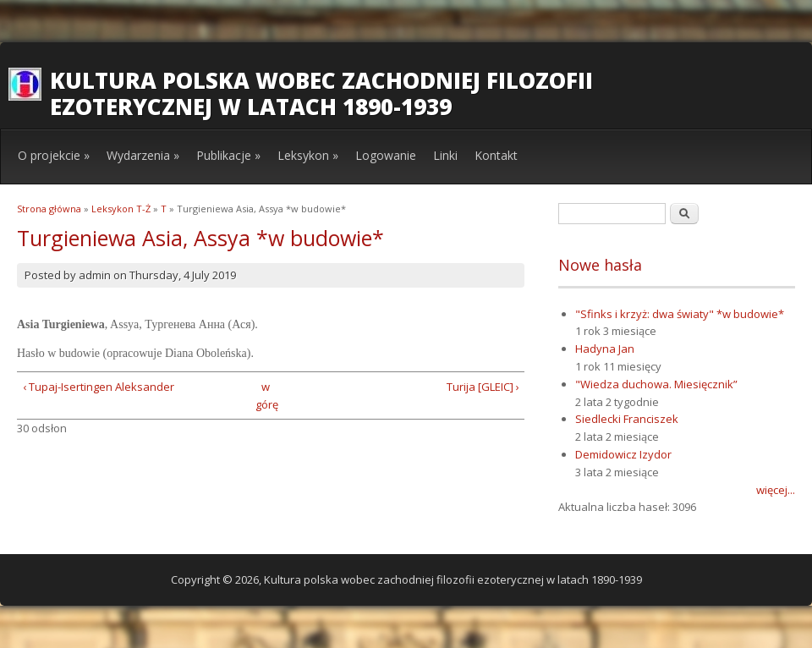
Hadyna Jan (605, 349)
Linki (445, 155)
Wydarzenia (143, 155)
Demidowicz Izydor (623, 454)
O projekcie (54, 155)
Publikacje (228, 155)
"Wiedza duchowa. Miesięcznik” (656, 384)
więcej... (776, 490)
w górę (265, 395)
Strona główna (49, 209)
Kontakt (496, 155)
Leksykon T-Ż (121, 209)
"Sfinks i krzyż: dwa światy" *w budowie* (680, 314)
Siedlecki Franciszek (627, 419)
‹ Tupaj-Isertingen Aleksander (99, 387)
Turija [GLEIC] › (483, 387)
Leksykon (308, 155)
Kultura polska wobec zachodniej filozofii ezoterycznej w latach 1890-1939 (321, 93)
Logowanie (386, 155)
